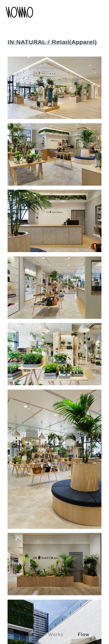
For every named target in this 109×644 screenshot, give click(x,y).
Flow (84, 635)
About (27, 635)
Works (56, 635)
